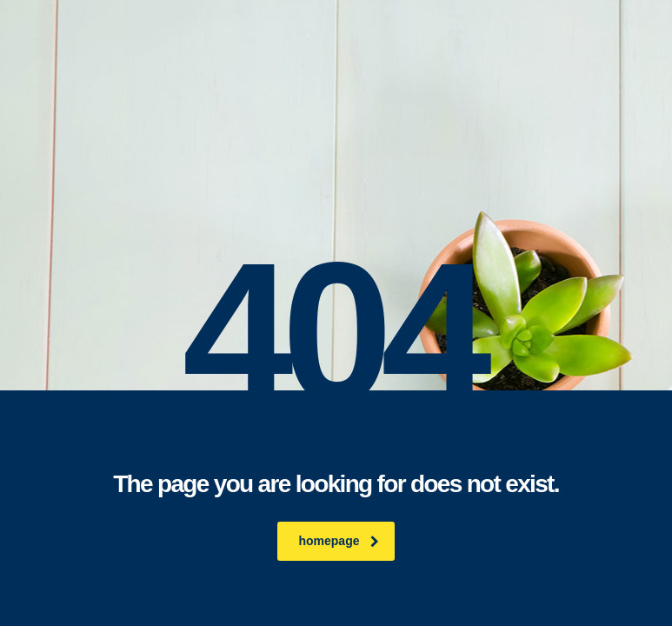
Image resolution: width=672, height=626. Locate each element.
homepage (338, 541)
